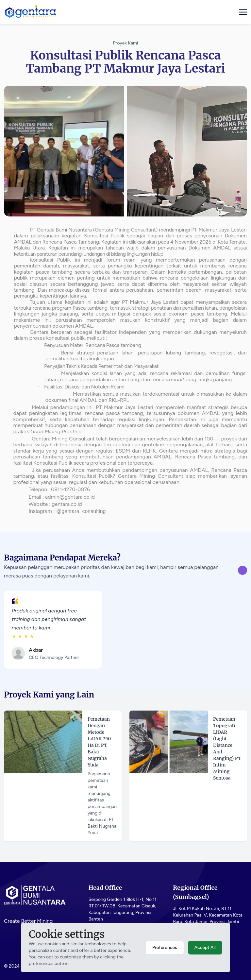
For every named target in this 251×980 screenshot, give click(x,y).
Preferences (165, 947)
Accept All (205, 947)
